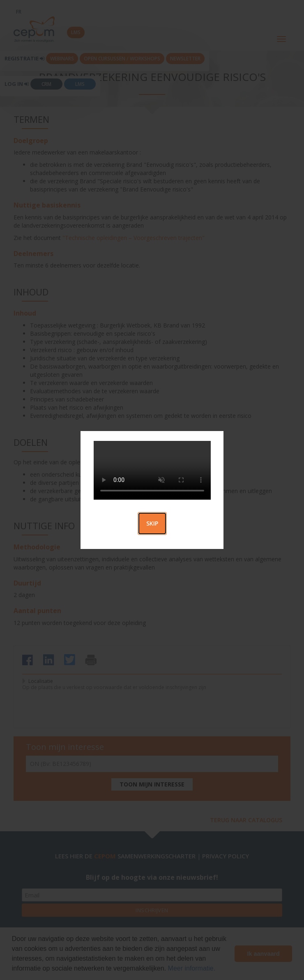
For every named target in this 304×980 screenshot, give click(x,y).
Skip (152, 523)
